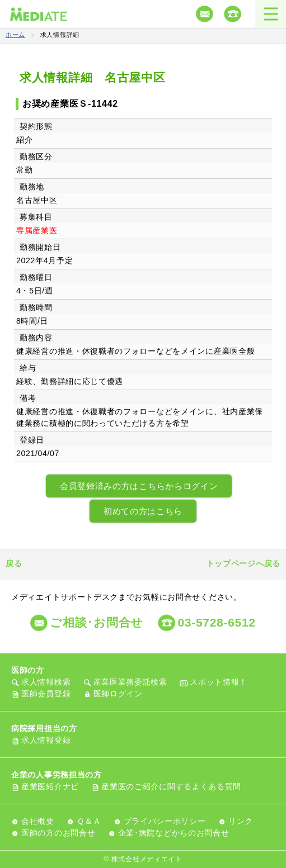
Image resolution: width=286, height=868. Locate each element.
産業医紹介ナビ (50, 786)
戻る (14, 563)
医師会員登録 (46, 694)
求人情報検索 (46, 682)
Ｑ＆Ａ (89, 821)
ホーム (15, 35)
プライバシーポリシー (165, 821)
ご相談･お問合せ (97, 622)
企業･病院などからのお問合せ (174, 833)
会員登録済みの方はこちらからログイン (139, 486)
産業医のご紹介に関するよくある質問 (171, 786)
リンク (241, 821)
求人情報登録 (46, 740)
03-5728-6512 (216, 622)
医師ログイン (118, 694)
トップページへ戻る (243, 563)
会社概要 (38, 821)
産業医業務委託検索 (130, 682)
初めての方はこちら (143, 511)
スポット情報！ (219, 682)
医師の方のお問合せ (58, 833)
